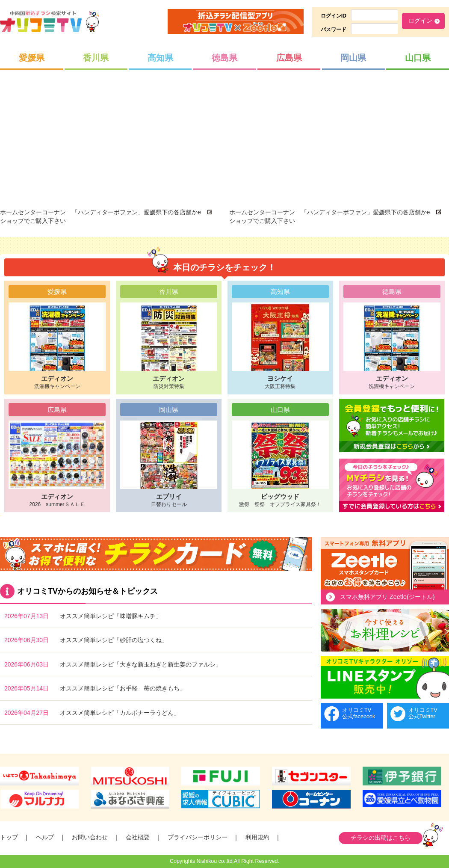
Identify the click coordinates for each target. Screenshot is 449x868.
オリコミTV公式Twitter (423, 713)
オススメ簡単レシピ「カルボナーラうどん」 (120, 713)
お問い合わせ (90, 837)
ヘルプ (45, 837)
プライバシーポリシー (198, 837)
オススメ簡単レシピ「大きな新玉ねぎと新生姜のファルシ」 (141, 664)
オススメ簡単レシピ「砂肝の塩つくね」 (114, 640)
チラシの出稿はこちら (381, 838)
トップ (9, 837)
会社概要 (138, 837)
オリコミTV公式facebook (359, 713)
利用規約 (257, 837)
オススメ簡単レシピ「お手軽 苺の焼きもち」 (123, 688)
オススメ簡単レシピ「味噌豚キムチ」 (111, 616)
